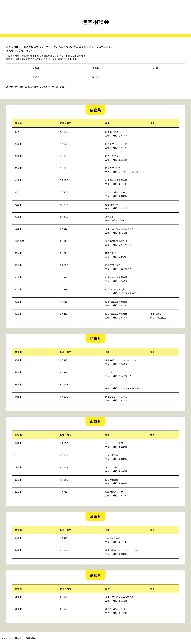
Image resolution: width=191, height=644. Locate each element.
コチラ (162, 317)
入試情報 (17, 638)
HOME (5, 638)
